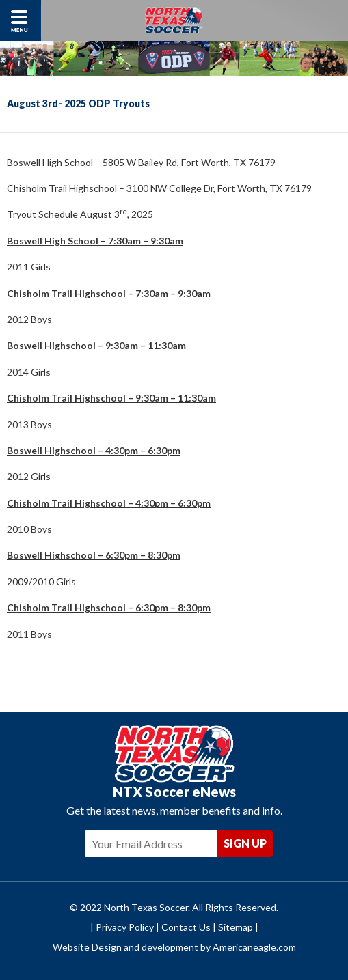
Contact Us (186, 927)
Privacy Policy (125, 927)
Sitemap (236, 927)
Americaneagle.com (254, 947)
